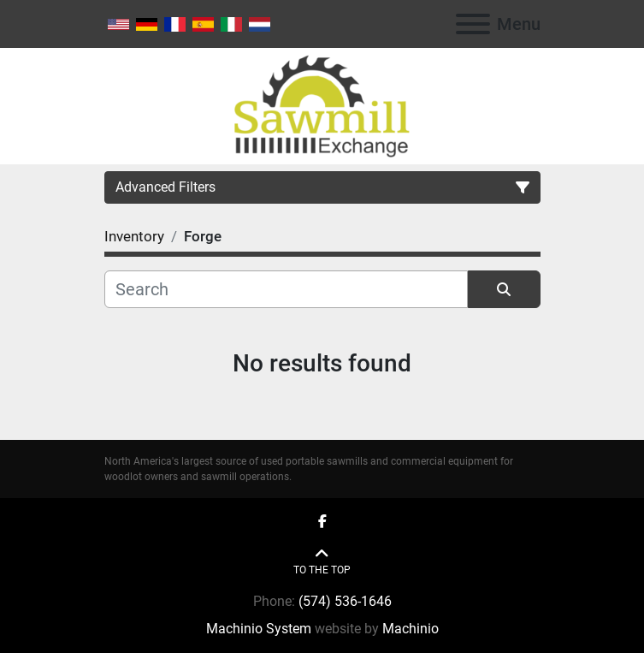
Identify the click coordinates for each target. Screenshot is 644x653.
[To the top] (322, 562)
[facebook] (322, 522)
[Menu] (473, 24)
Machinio (411, 629)
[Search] (286, 289)
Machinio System (259, 629)
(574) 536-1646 (345, 601)
